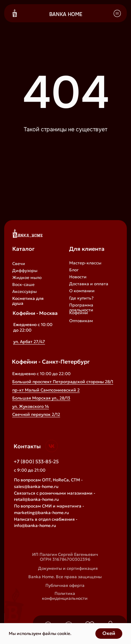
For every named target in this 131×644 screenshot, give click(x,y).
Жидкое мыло (27, 278)
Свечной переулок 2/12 (36, 414)
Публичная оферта (65, 585)
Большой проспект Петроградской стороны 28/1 (63, 382)
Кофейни (79, 313)
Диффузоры (25, 271)
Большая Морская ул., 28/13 (41, 398)
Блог (74, 270)
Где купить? (81, 298)
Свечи (19, 264)
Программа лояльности (81, 308)
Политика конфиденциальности (65, 596)
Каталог (23, 249)
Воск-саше (23, 285)
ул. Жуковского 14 (31, 406)
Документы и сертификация (68, 568)
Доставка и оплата (89, 284)
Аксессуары (24, 292)
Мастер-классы (85, 263)
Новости (78, 277)
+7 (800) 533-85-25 (36, 461)
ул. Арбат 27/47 (29, 342)
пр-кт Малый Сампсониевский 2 (46, 390)
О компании (82, 291)
